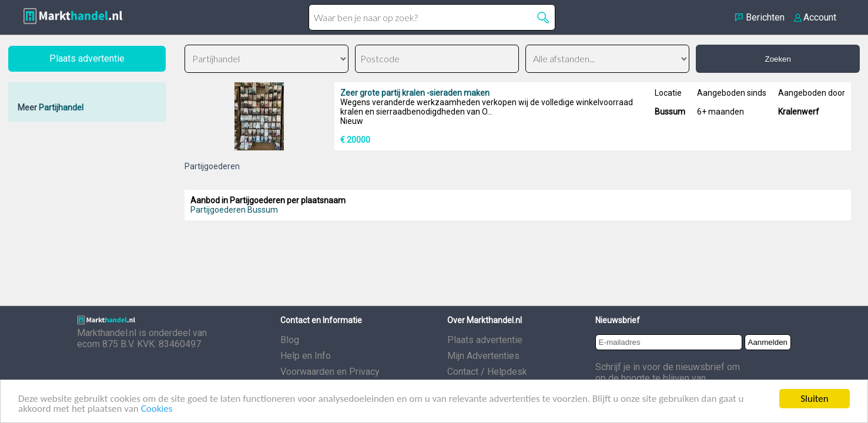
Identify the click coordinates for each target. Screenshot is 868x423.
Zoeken (777, 59)
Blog (290, 340)
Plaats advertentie (485, 340)
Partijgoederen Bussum (234, 210)
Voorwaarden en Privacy (330, 372)
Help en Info (306, 356)
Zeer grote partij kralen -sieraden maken (415, 93)
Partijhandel (61, 108)
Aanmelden (768, 342)
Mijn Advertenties (483, 356)
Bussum (670, 112)
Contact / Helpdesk (487, 372)
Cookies (157, 409)
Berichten (765, 17)
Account (820, 17)
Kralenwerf (799, 112)
